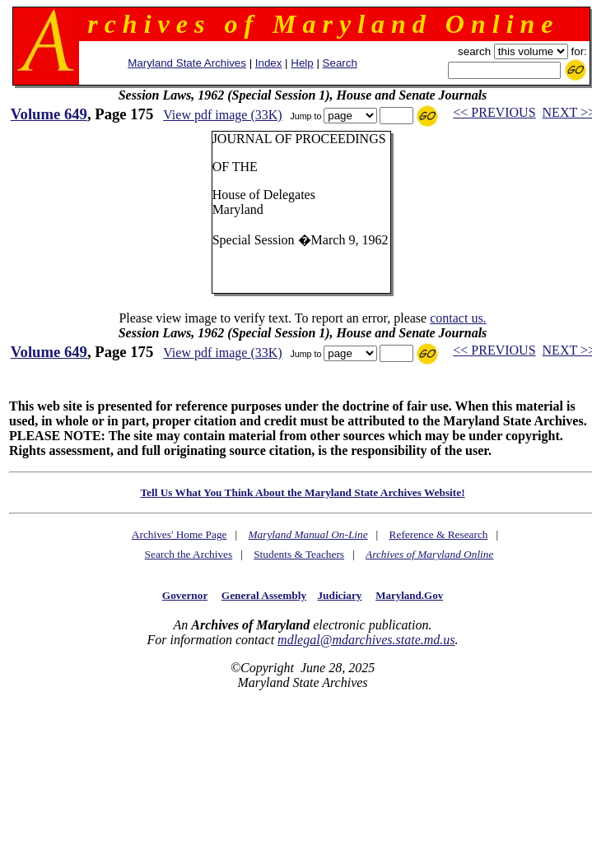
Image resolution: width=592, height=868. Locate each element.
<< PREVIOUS (494, 112)
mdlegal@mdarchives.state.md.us (366, 640)
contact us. (458, 318)
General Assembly (264, 595)
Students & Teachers (299, 554)
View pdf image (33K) (222, 115)
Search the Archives (189, 554)
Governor (185, 595)
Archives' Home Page (179, 534)
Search (340, 63)
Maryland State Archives (187, 63)
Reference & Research (439, 534)
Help (302, 63)
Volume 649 (49, 114)
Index (269, 63)
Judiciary (339, 595)
